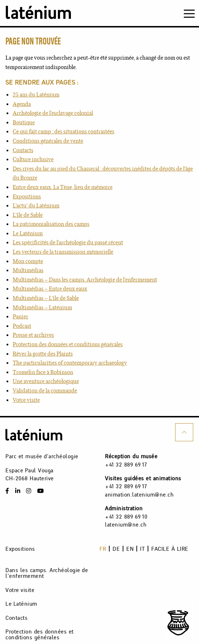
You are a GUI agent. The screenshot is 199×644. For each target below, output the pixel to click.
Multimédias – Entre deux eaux (50, 289)
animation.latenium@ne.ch (139, 494)
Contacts (23, 150)
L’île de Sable (28, 215)
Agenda (22, 104)
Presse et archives (33, 335)
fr (103, 549)
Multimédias (28, 270)
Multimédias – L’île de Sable (46, 298)
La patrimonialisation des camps (51, 224)
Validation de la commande (45, 390)
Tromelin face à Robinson (43, 372)
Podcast (22, 326)
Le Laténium (28, 233)
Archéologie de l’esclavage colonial (53, 113)
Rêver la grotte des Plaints (43, 354)
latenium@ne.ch (126, 524)
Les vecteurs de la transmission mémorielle (63, 252)
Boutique (24, 122)
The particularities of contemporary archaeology (70, 363)
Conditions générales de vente (48, 141)
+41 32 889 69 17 (126, 464)
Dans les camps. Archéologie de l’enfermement (46, 573)
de (116, 549)
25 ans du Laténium (36, 95)
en (130, 549)
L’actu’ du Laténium (36, 205)
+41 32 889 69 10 (126, 516)
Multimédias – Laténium (42, 307)
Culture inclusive (33, 159)
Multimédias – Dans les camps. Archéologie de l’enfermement (85, 280)
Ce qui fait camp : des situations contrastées (63, 131)
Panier (20, 316)
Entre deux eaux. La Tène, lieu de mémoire (63, 187)
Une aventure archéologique (46, 381)
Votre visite (26, 400)
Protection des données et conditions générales (68, 344)
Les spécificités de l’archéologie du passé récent (68, 242)
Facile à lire (170, 549)
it (142, 549)
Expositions (27, 196)
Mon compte (28, 261)
